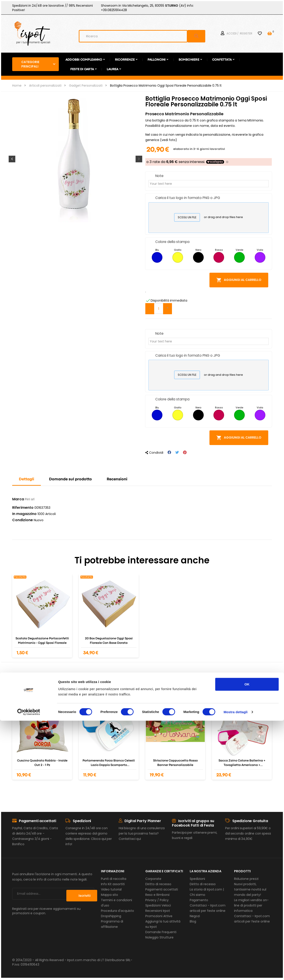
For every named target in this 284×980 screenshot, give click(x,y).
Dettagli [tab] (27, 479)
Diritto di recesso (158, 884)
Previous (11, 159)
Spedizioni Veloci (158, 905)
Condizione (23, 520)
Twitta (177, 452)
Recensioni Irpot (158, 911)
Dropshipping (111, 916)
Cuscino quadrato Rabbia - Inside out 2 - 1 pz (42, 763)
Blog (193, 921)
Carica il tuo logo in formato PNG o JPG (188, 198)
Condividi (169, 452)
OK (247, 943)
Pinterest (185, 452)
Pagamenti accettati (162, 889)
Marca (18, 499)
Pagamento (199, 900)
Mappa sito (109, 895)
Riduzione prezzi (246, 879)
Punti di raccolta (114, 879)
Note (159, 176)
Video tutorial (111, 889)
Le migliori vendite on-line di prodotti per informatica (251, 905)
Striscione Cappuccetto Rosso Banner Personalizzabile (175, 763)
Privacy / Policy (157, 900)
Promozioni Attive (159, 916)
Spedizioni (197, 879)
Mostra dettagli (236, 971)
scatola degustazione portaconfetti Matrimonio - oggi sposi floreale (42, 641)
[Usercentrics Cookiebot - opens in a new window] (29, 971)
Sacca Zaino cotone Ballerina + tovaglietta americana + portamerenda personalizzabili (242, 763)
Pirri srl (30, 499)
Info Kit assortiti (113, 884)
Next (140, 159)
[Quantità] (159, 308)
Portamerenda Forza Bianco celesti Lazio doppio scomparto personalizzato (109, 763)
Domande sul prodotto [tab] (70, 479)
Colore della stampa (172, 242)
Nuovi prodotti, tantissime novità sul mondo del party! (250, 889)
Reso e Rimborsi (157, 895)
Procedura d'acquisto (117, 911)
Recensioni (117, 479)
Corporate (153, 879)
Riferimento (23, 508)
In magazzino (24, 514)
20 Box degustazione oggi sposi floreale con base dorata (109, 641)
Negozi (195, 916)
